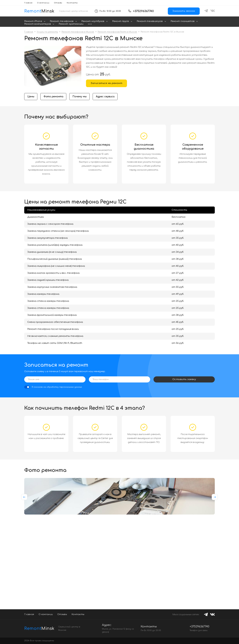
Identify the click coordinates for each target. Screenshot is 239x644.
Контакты (72, 3)
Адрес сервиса (108, 97)
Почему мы (81, 97)
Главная (28, 3)
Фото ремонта (54, 97)
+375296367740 (143, 11)
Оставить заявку (184, 380)
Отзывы (58, 3)
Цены (31, 97)
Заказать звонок (184, 11)
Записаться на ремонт (106, 83)
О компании (43, 3)
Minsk (36, 628)
